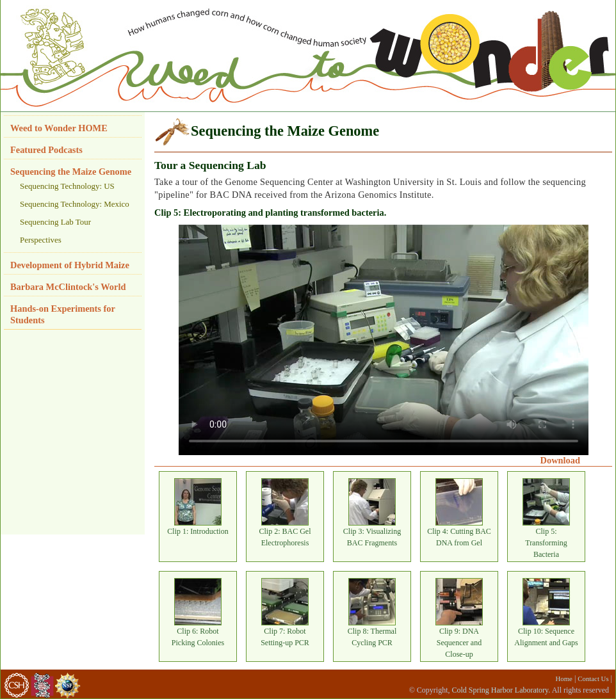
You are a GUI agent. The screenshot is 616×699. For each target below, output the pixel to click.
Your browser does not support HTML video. (384, 340)
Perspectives (41, 240)
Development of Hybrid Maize (70, 265)
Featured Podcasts (46, 150)
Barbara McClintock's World (68, 287)
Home (564, 679)
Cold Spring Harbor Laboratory (500, 690)
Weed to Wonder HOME (59, 128)
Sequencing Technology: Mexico (75, 204)
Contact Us (593, 679)
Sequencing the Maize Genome (71, 172)
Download (560, 460)
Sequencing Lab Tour (55, 222)
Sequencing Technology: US (67, 186)
